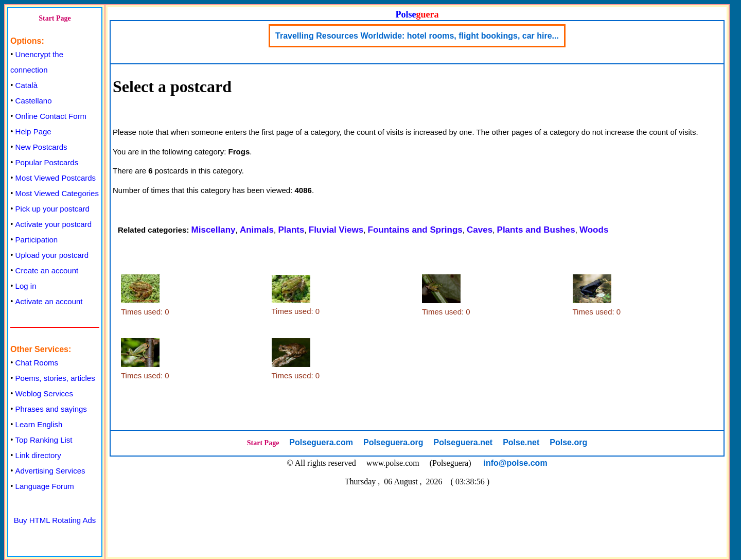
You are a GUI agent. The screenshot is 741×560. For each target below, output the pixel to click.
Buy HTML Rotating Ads (55, 520)
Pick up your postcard (52, 209)
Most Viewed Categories (57, 193)
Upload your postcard (52, 255)
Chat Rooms (37, 363)
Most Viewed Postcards (56, 178)
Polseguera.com (321, 442)
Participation (37, 240)
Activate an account (49, 301)
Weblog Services (44, 393)
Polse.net (521, 442)
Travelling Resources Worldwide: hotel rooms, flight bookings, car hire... (417, 36)
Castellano (34, 101)
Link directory (38, 455)
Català (27, 85)
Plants (291, 230)
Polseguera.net (463, 442)
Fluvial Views (336, 230)
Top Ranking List (44, 440)
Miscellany (214, 230)
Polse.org (568, 442)
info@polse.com (516, 463)
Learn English (39, 424)
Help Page (33, 132)
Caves (480, 230)
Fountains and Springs (415, 230)
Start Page (55, 18)
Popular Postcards (47, 162)
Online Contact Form (51, 116)
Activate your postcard (54, 224)
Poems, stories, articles (55, 378)
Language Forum (45, 486)
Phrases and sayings (51, 409)
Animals (257, 230)
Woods (594, 230)
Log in (26, 286)
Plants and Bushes (536, 230)
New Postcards (41, 147)
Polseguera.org (393, 442)
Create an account (47, 270)
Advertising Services (50, 471)
